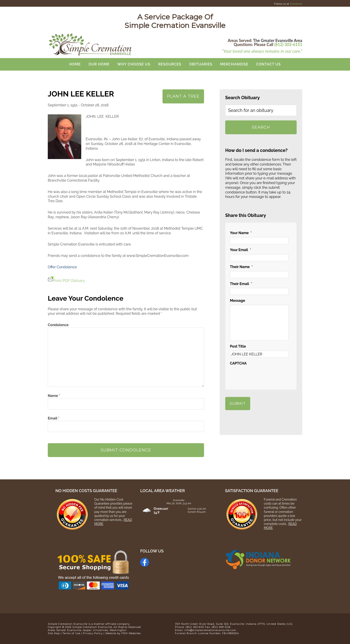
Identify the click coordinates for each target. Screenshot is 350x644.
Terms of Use (71, 633)
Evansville (74, 630)
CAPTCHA (238, 363)
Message (237, 301)
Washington (118, 630)
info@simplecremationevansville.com (210, 630)
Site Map (54, 633)
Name (54, 396)
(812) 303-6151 (288, 44)
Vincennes (101, 630)
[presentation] (264, 376)
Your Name (241, 233)
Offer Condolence (62, 267)
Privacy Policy (93, 633)
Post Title (238, 346)
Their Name (241, 267)
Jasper (87, 630)
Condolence (58, 325)
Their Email (241, 284)
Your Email (241, 250)
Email (54, 418)
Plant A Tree (183, 96)
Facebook (296, 4)
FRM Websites (131, 633)
